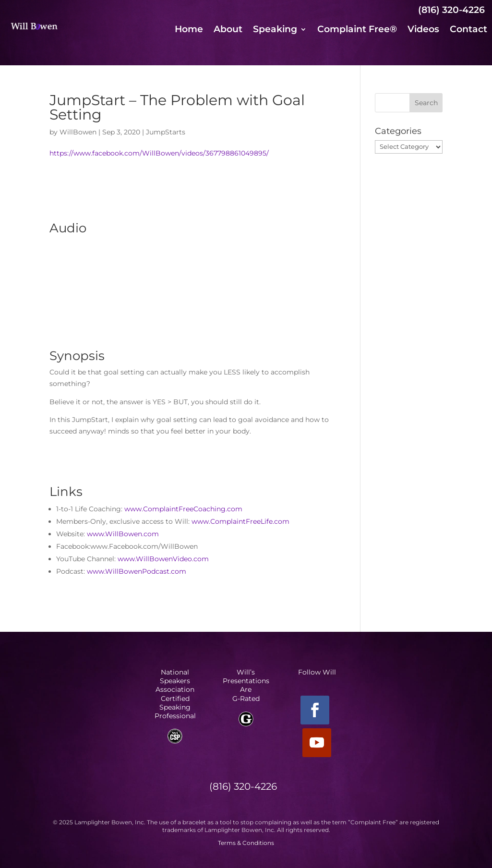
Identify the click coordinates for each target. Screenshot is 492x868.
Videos (423, 30)
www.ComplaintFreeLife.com (240, 521)
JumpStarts (166, 132)
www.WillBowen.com (123, 534)
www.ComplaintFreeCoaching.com (183, 509)
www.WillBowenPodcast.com (137, 571)
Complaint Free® (357, 30)
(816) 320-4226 (451, 10)
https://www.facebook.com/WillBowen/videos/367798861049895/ (159, 153)
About (228, 30)
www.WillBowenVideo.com (163, 559)
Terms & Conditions (246, 843)
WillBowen (78, 132)
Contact (468, 30)
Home (189, 30)
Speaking (275, 30)
